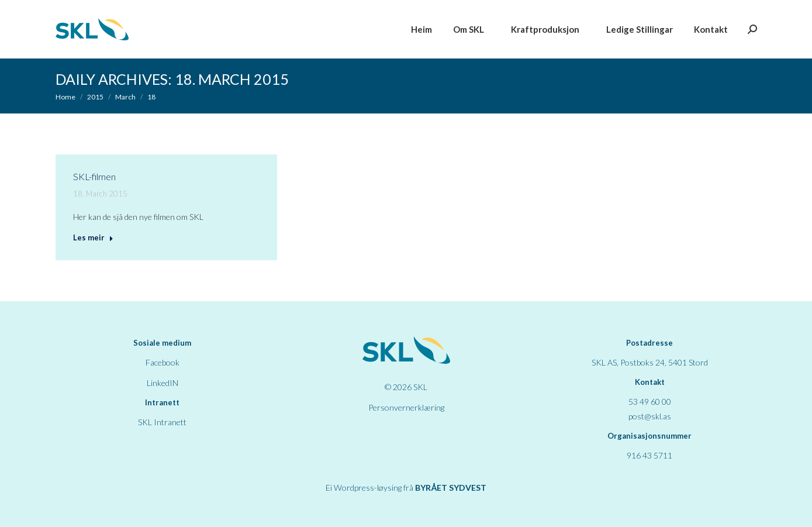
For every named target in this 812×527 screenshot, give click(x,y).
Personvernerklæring (406, 407)
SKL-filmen (94, 176)
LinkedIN (163, 383)
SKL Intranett (162, 422)
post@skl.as (650, 416)
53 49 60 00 (650, 402)
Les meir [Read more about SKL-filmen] (93, 237)
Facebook (163, 362)
